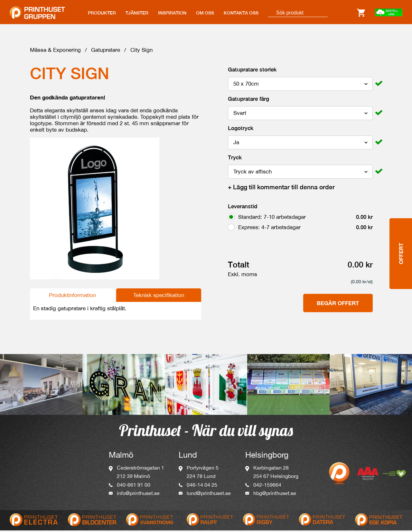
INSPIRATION (172, 13)
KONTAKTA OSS (241, 13)
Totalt (239, 266)
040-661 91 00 (134, 486)
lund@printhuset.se (209, 495)
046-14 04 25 (202, 486)
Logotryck (241, 130)
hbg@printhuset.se (275, 495)
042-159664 (267, 486)
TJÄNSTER (137, 13)
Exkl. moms (243, 276)
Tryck (235, 159)
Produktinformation (72, 297)
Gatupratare (106, 51)
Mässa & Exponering (55, 51)
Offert (401, 231)
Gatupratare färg (248, 100)
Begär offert (338, 305)
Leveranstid (243, 208)
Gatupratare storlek (252, 71)
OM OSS (205, 13)
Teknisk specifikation (159, 297)
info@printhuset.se (138, 495)
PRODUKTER (102, 13)
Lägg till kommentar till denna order (281, 189)
